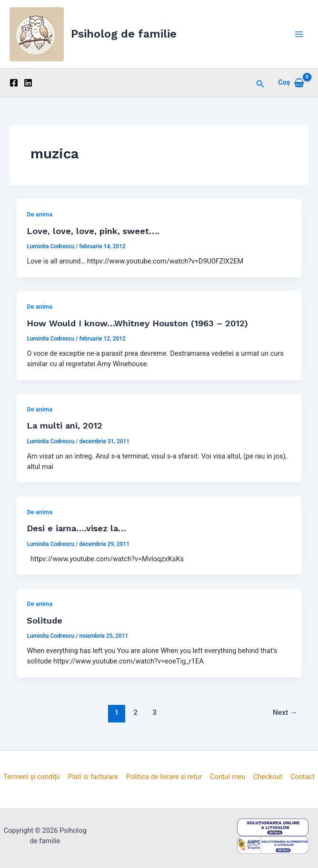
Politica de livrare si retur (164, 777)
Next (285, 712)
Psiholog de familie (124, 34)
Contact (303, 777)
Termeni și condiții (32, 777)
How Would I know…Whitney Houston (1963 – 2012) (137, 323)
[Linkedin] (28, 83)
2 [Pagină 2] (135, 712)
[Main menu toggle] (299, 34)
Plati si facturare (93, 777)
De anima (40, 214)
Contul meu (228, 777)
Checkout (268, 777)
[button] (260, 83)
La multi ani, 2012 (65, 425)
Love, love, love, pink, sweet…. (93, 231)
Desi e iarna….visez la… (76, 528)
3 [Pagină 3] (154, 712)
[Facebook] (14, 83)
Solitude (45, 620)
